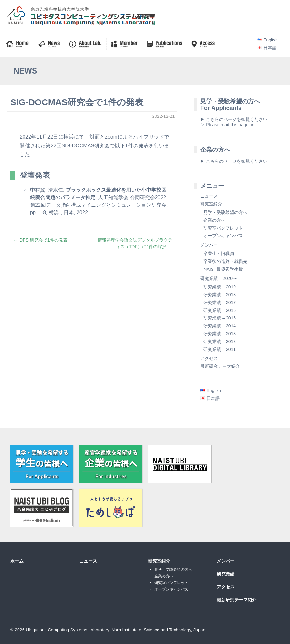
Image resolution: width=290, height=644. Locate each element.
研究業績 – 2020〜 (219, 278)
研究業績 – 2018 (220, 295)
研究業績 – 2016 (220, 310)
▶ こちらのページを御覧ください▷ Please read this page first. (234, 122)
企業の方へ (214, 220)
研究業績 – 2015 (220, 318)
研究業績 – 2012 (220, 341)
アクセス (209, 358)
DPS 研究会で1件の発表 (43, 240)
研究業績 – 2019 (220, 287)
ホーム (17, 561)
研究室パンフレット (223, 228)
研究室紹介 (211, 204)
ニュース (209, 196)
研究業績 (226, 574)
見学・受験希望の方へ (225, 212)
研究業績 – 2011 (220, 349)
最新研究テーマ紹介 (220, 366)
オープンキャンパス (223, 236)
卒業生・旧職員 (219, 254)
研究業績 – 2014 (220, 326)
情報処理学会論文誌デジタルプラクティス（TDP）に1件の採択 (135, 243)
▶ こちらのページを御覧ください (234, 161)
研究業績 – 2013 (220, 334)
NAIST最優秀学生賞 (223, 269)
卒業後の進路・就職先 (225, 261)
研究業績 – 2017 (220, 303)
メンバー (209, 245)
